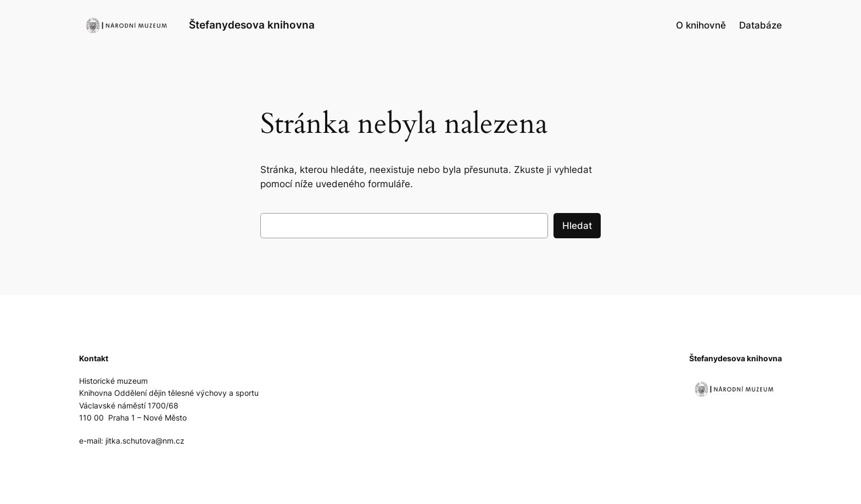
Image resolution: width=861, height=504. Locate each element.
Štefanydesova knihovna (252, 25)
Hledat (577, 226)
